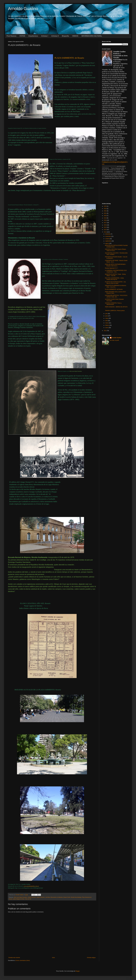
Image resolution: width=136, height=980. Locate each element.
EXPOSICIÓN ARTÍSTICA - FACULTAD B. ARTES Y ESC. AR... (116, 296)
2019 (105, 218)
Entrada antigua (91, 958)
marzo (107, 323)
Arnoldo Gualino (23, 9)
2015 (105, 227)
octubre (107, 239)
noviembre (108, 236)
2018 (105, 220)
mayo (107, 318)
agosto (107, 243)
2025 (105, 206)
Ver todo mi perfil (114, 340)
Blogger (78, 971)
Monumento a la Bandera (57, 897)
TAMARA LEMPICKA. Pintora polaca (115, 311)
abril (107, 321)
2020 (105, 216)
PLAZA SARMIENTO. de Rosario (114, 289)
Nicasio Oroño (67, 897)
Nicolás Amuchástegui (76, 897)
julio (107, 314)
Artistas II (55, 36)
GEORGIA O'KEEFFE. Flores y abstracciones (113, 304)
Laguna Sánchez (41, 897)
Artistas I (45, 36)
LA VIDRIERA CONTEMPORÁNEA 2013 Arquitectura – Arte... (116, 271)
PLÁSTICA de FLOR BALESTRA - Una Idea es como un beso (115, 283)
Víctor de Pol (28, 899)
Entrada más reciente (14, 958)
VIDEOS (75, 36)
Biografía (65, 36)
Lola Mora (48, 897)
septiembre (108, 241)
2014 (105, 230)
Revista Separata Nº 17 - (112, 268)
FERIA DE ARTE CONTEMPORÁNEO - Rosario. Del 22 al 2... (116, 265)
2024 (105, 209)
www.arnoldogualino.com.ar (31, 886)
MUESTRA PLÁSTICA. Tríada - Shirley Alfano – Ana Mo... (115, 275)
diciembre (108, 234)
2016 (105, 225)
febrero (107, 325)
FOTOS (22, 36)
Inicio (53, 958)
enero (107, 328)
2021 (105, 213)
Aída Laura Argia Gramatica (20, 897)
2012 (105, 331)
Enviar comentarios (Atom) (23, 960)
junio (107, 316)
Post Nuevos (11, 36)
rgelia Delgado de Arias (19, 899)
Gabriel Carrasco (32, 897)
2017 (105, 223)
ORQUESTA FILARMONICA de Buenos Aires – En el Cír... (116, 286)
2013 (105, 232)
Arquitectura (33, 36)
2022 (105, 211)
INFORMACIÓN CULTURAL (92, 36)
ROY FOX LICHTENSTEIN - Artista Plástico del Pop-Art (114, 279)
